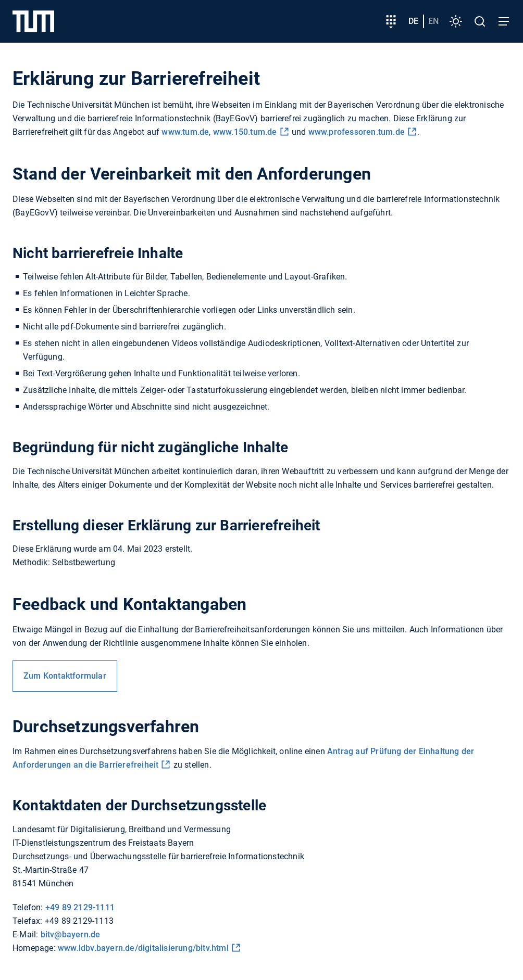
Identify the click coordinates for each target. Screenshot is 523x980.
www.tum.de (185, 132)
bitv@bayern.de (71, 934)
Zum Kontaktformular (65, 676)
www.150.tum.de (245, 132)
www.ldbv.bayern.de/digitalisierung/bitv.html (143, 948)
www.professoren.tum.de (357, 132)
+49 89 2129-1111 (80, 907)
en (433, 21)
